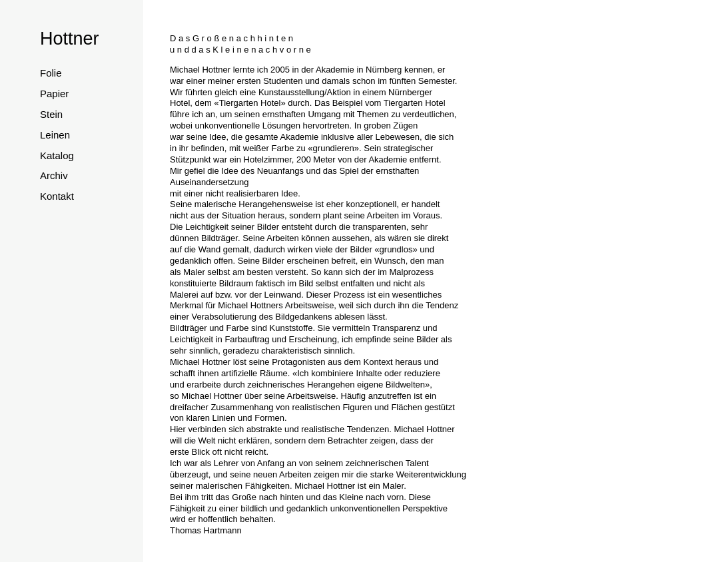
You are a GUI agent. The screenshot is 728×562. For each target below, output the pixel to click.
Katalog (57, 155)
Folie (51, 73)
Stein (51, 114)
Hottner (70, 39)
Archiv (54, 175)
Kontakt (57, 196)
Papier (54, 94)
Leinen (55, 135)
